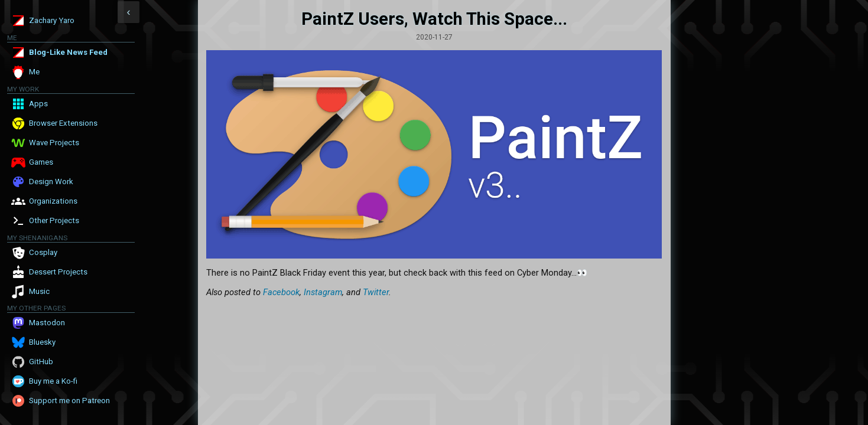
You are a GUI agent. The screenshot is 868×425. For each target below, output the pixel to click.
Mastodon (47, 323)
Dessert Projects (58, 272)
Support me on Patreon (69, 401)
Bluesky (42, 342)
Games (41, 162)
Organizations (53, 201)
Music (39, 291)
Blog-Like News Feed (68, 52)
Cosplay (43, 252)
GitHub (41, 362)
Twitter (376, 292)
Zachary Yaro (52, 20)
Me (34, 72)
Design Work (51, 182)
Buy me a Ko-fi (53, 381)
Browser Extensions (63, 123)
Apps (38, 104)
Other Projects (54, 220)
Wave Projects (54, 143)
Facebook (281, 292)
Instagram (323, 292)
